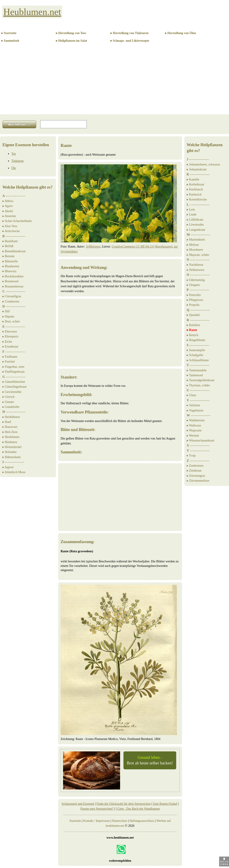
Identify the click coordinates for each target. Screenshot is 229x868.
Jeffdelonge (93, 247)
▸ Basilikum (10, 241)
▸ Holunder (10, 452)
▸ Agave (8, 206)
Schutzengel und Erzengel (78, 804)
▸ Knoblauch (195, 189)
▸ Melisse (193, 245)
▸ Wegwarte (194, 430)
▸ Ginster (8, 402)
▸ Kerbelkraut (195, 184)
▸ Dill (6, 311)
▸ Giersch (8, 397)
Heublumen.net (32, 12)
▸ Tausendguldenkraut (201, 380)
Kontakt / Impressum (96, 821)
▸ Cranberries (11, 301)
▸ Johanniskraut (197, 169)
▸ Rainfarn (193, 325)
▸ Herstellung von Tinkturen (129, 33)
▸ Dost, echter (11, 321)
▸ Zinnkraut (194, 471)
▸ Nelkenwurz (196, 270)
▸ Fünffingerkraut (14, 372)
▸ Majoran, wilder (198, 255)
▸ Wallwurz (194, 425)
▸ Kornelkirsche (197, 199)
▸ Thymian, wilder (198, 385)
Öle (14, 168)
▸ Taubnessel (195, 375)
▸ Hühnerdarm (12, 457)
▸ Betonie (8, 256)
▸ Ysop (191, 456)
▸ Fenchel (9, 362)
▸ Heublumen (11, 437)
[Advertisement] (114, 81)
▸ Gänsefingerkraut (15, 387)
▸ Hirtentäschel (12, 447)
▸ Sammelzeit (10, 41)
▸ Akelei (8, 211)
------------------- (14, 196)
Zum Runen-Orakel (165, 804)
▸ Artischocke (11, 231)
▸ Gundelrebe (11, 407)
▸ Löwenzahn (195, 225)
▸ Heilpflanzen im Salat (72, 41)
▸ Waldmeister (196, 420)
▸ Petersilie (194, 295)
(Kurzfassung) (163, 247)
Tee (14, 154)
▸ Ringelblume (196, 340)
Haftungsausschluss (142, 821)
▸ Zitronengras (196, 476)
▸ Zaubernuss (195, 466)
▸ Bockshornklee (13, 276)
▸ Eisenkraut (10, 347)
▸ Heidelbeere (11, 417)
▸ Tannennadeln (197, 370)
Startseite (75, 821)
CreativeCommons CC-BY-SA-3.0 (133, 247)
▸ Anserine (9, 216)
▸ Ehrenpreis (10, 336)
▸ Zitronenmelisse (198, 481)
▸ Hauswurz (10, 427)
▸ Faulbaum (10, 357)
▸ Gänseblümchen (14, 382)
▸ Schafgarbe (195, 355)
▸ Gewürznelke (12, 392)
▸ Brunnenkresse (13, 286)
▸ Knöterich (194, 195)
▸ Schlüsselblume (198, 360)
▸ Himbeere (10, 442)
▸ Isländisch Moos (14, 472)
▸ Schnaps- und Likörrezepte (130, 41)
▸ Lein (191, 210)
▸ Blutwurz (10, 271)
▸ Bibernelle (10, 261)
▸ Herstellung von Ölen (180, 33)
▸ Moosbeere (195, 250)
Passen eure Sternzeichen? (97, 809)
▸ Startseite (9, 33)
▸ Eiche (7, 342)
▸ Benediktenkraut (14, 251)
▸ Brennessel (11, 281)
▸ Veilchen (193, 405)
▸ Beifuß (8, 246)
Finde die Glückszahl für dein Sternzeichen (123, 804)
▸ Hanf (7, 422)
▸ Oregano (193, 285)
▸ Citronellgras (12, 296)
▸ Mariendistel (196, 240)
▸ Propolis (193, 305)
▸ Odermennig (196, 280)
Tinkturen (18, 161)
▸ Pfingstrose (195, 300)
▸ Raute (192, 330)
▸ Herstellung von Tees (71, 33)
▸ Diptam (8, 317)
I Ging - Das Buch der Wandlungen (138, 809)
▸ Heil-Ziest (10, 432)
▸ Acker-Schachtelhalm (17, 221)
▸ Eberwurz (10, 332)
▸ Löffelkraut (195, 220)
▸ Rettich (192, 335)
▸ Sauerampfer (196, 350)
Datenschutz (120, 821)
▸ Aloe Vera (10, 226)
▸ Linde (192, 214)
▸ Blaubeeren (11, 266)
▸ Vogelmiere (195, 410)
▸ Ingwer (8, 467)
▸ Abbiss (8, 201)
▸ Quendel (193, 315)
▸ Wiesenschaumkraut (200, 441)
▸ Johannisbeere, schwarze (203, 164)
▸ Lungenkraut (196, 230)
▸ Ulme (191, 395)
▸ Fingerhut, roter (13, 367)
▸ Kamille (193, 179)
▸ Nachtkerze (195, 265)
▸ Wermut (193, 436)
